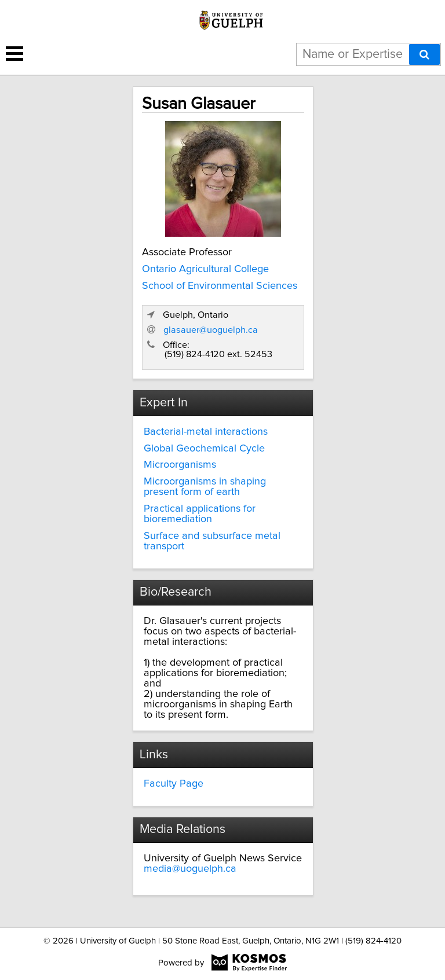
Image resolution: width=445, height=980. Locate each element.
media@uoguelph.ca (190, 869)
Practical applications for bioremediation (200, 514)
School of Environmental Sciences (220, 286)
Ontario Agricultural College (205, 269)
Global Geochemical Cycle (204, 449)
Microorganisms (180, 465)
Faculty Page (174, 784)
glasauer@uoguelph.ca (211, 330)
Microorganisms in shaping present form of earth (205, 487)
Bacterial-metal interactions (206, 432)
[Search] (424, 54)
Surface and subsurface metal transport (212, 541)
